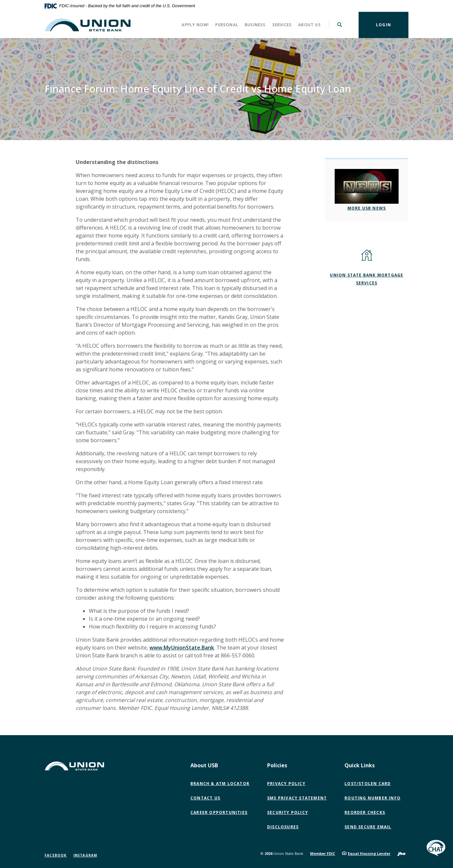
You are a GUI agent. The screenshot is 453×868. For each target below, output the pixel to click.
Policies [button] (277, 765)
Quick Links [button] (360, 765)
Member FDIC (323, 853)
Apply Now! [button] (195, 25)
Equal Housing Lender (369, 853)
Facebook (56, 855)
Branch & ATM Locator (220, 784)
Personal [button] (227, 25)
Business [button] (255, 25)
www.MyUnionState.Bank (182, 648)
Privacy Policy (286, 784)
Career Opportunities (219, 812)
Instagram (85, 855)
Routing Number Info (373, 798)
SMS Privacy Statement (297, 798)
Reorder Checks (365, 812)
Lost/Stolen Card (368, 784)
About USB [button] (204, 765)
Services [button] (282, 25)
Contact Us (205, 798)
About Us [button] (310, 25)
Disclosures (283, 827)
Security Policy (288, 812)
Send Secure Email (369, 827)
